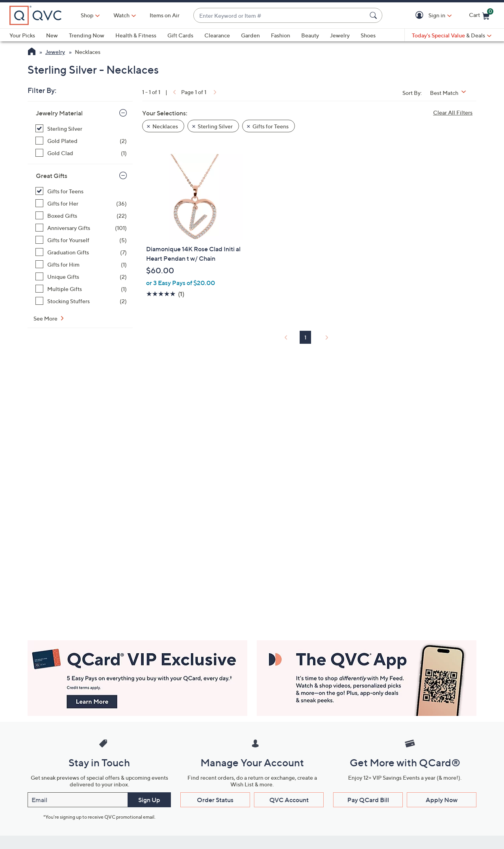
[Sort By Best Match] (451, 93)
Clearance (217, 35)
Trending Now (87, 35)
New (52, 35)
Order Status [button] (215, 800)
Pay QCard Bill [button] (368, 800)
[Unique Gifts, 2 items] (81, 277)
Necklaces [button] (165, 126)
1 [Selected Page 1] (305, 337)
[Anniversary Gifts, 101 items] (81, 228)
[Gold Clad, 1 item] (81, 153)
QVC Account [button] (289, 800)
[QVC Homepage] (32, 52)
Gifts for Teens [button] (271, 126)
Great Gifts (52, 176)
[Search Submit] (374, 15)
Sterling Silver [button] (215, 126)
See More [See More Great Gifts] (46, 318)
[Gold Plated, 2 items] (81, 141)
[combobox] (280, 16)
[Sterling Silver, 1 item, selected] (81, 129)
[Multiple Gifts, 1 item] (81, 289)
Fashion (281, 35)
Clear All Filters (453, 112)
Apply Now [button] (442, 800)
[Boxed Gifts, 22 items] (81, 216)
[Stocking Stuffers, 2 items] (81, 301)
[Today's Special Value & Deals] (452, 35)
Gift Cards (180, 35)
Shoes (368, 35)
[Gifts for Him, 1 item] (81, 264)
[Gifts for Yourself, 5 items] (81, 240)
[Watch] (122, 15)
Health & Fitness (136, 35)
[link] (174, 92)
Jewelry (340, 35)
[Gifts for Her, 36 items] (81, 203)
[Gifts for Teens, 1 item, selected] (81, 191)
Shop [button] (87, 15)
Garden (250, 35)
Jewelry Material (59, 113)
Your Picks (22, 35)
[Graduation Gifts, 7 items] (81, 252)
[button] (421, 16)
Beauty (310, 35)
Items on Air (165, 15)
